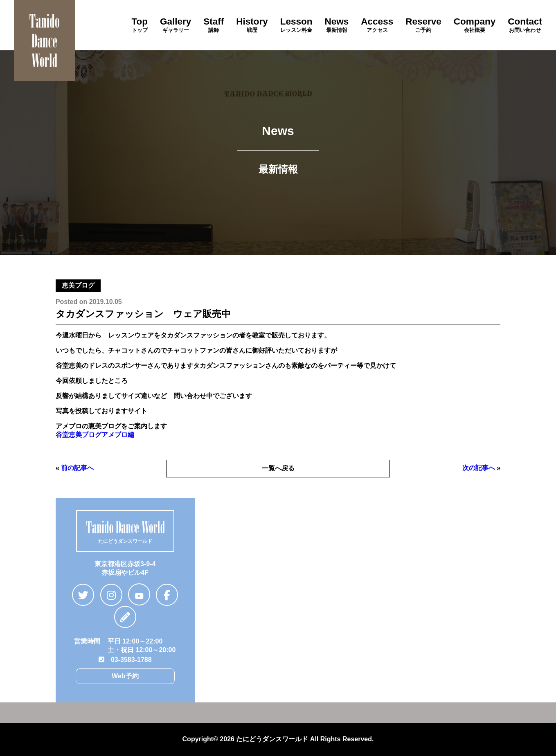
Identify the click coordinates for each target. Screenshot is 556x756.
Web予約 (125, 676)
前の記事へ (77, 468)
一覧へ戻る (278, 468)
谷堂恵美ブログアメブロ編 (95, 435)
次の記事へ (479, 468)
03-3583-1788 (125, 660)
